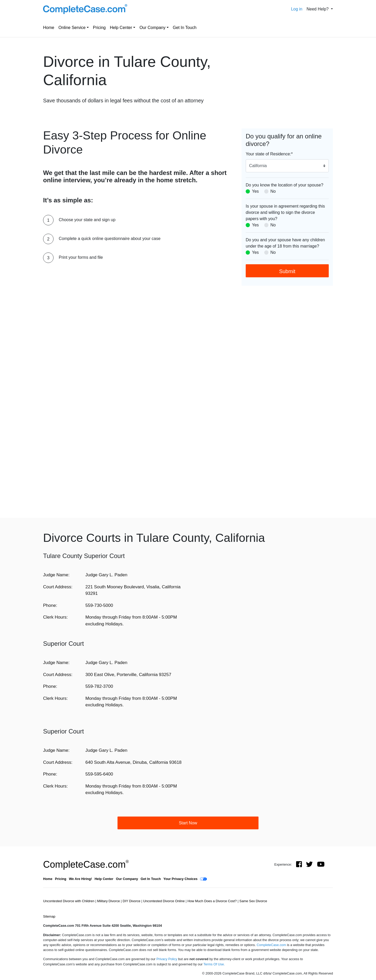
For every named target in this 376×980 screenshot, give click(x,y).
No (273, 191)
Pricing (99, 28)
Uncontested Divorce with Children (69, 901)
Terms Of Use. (214, 964)
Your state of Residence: (269, 154)
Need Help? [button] (318, 9)
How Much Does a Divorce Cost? (213, 901)
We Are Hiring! (80, 879)
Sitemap (49, 916)
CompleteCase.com (86, 864)
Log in (297, 9)
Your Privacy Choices (181, 879)
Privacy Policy (167, 959)
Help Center (121, 28)
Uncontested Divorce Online (164, 901)
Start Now (188, 823)
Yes (255, 191)
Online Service (72, 28)
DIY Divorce (132, 901)
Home (49, 28)
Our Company (152, 28)
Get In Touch (185, 28)
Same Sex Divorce (253, 901)
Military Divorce (109, 901)
